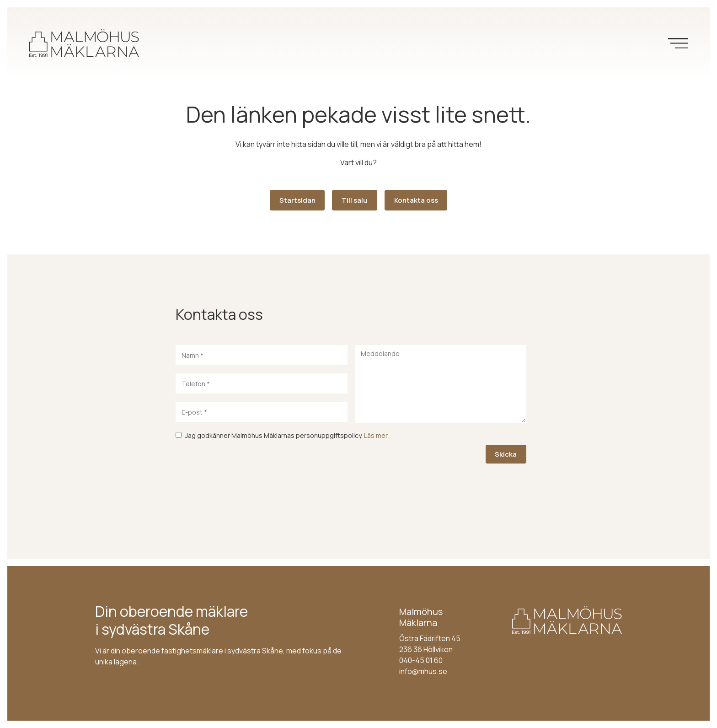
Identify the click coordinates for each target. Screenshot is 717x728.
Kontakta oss (416, 200)
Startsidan (297, 200)
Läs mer (376, 435)
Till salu (355, 200)
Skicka (506, 454)
